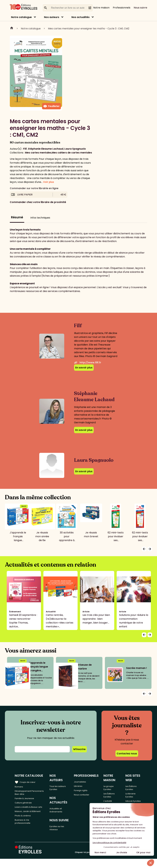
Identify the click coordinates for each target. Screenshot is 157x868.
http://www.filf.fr (88, 362)
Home (12, 28)
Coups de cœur (26, 782)
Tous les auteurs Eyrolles (61, 783)
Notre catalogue (21, 17)
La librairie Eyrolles (133, 797)
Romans (20, 787)
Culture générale (25, 806)
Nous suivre (140, 8)
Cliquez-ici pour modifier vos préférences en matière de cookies (109, 861)
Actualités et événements (59, 807)
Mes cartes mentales (38, 153)
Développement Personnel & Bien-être (28, 794)
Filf (25, 149)
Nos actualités (80, 17)
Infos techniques (40, 218)
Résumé (17, 217)
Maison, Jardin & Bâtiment (24, 822)
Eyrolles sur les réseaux (60, 827)
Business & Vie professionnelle (24, 836)
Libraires (81, 787)
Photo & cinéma (24, 829)
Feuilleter (51, 106)
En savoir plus (84, 368)
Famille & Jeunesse (26, 801)
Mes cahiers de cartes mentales (72, 153)
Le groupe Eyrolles (112, 788)
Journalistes (84, 782)
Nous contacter (86, 797)
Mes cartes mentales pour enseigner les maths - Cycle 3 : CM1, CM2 (89, 29)
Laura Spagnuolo (75, 149)
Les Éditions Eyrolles (113, 797)
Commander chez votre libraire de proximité (38, 202)
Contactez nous (127, 754)
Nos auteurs (52, 17)
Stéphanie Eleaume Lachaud (46, 149)
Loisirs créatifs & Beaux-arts (29, 813)
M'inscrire (79, 749)
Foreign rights (85, 792)
